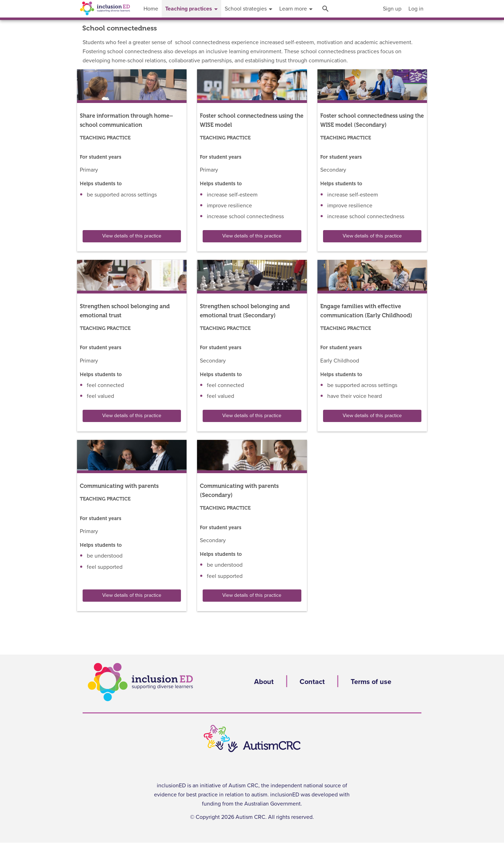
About (264, 682)
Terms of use (371, 682)
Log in (416, 9)
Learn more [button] (296, 9)
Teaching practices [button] (191, 9)
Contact (312, 682)
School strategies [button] (248, 9)
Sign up (392, 9)
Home (151, 9)
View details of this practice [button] (132, 236)
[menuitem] (392, 9)
